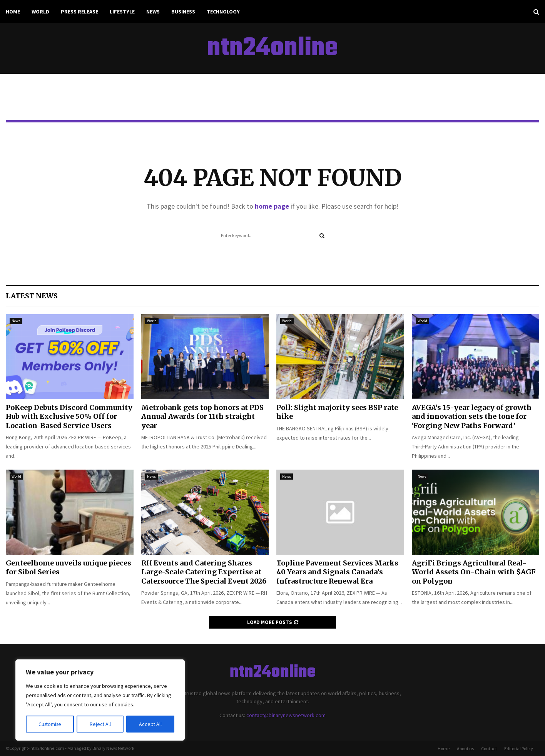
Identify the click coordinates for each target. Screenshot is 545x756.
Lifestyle (122, 12)
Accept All (150, 724)
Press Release (79, 12)
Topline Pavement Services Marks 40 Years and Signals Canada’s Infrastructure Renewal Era (337, 572)
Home (13, 12)
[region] (100, 700)
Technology (223, 12)
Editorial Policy (519, 748)
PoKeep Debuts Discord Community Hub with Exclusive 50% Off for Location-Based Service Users (69, 416)
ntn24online (272, 49)
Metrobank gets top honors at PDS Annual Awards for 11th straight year (202, 416)
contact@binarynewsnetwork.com (286, 715)
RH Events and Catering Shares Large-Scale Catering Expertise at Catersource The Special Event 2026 (204, 572)
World (40, 12)
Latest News (32, 296)
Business (183, 12)
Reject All (101, 724)
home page (272, 206)
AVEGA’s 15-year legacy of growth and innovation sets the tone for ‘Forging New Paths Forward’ (472, 416)
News (153, 12)
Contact (489, 748)
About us (465, 748)
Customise (50, 724)
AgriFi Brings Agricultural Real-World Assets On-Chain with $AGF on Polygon (474, 572)
